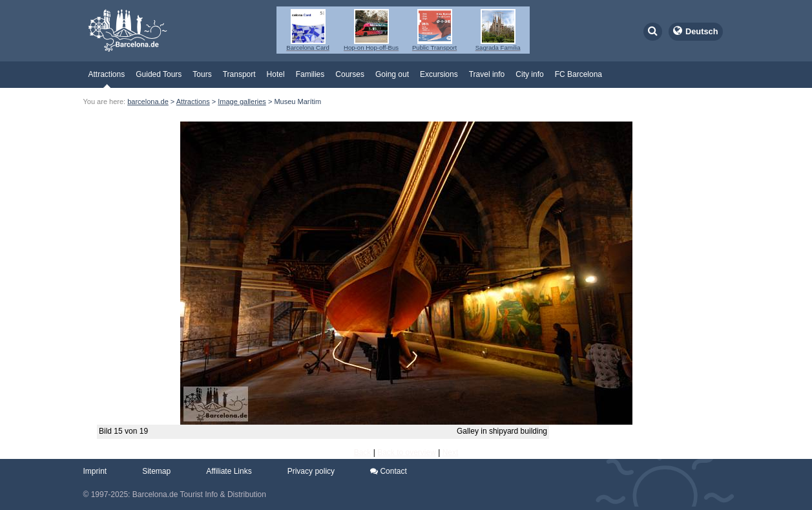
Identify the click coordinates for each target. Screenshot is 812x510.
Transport (239, 74)
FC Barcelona (578, 74)
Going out (392, 74)
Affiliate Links (229, 471)
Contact (389, 471)
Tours (202, 74)
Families (310, 74)
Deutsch (702, 31)
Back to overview (407, 452)
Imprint (95, 471)
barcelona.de (148, 101)
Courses (350, 74)
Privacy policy (311, 471)
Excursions (439, 74)
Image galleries (242, 101)
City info (529, 74)
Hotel (276, 74)
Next (451, 452)
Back (363, 452)
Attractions (107, 74)
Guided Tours (159, 74)
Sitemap (156, 471)
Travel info (487, 74)
